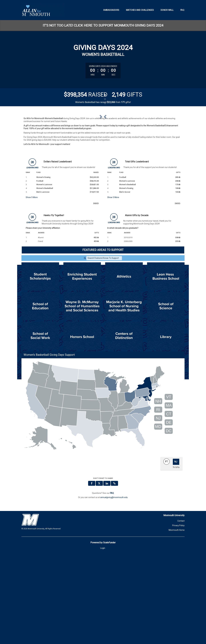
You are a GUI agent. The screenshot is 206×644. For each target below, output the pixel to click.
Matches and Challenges (140, 10)
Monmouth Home (177, 619)
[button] (36, 159)
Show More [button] (32, 287)
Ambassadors (111, 10)
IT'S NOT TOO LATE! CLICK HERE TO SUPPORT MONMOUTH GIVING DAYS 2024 (103, 25)
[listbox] (103, 159)
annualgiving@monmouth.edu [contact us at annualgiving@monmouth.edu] (114, 587)
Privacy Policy (178, 615)
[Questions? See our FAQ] (112, 583)
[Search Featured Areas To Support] (104, 347)
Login (103, 637)
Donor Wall (167, 10)
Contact (181, 610)
